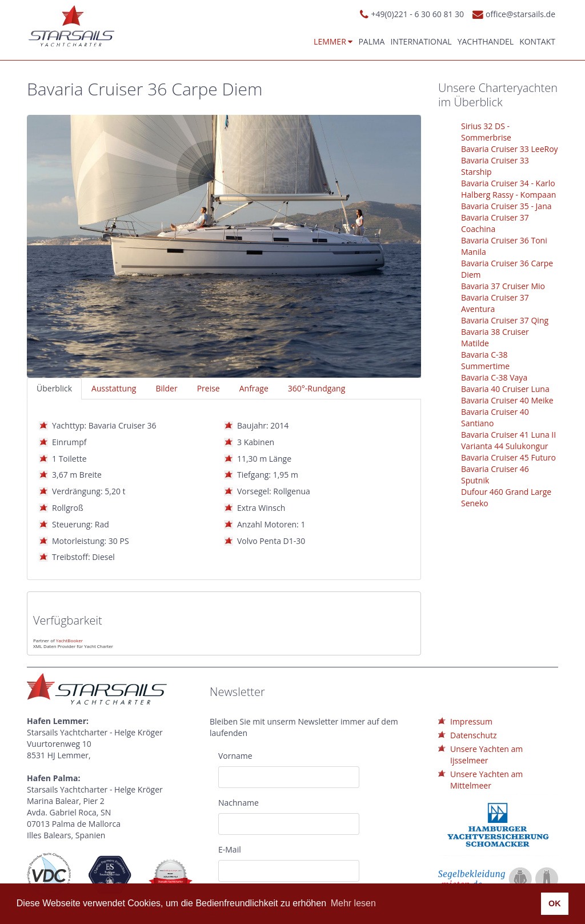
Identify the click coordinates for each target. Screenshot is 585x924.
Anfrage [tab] (254, 388)
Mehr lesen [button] (353, 903)
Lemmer (333, 41)
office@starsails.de (520, 14)
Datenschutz (473, 735)
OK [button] (555, 903)
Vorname (235, 756)
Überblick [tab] (54, 388)
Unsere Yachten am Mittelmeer (486, 780)
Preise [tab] (209, 388)
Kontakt (537, 41)
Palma (371, 41)
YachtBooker (69, 640)
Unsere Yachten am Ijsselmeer (486, 755)
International (421, 41)
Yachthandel (486, 41)
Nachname (239, 803)
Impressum (471, 721)
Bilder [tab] (166, 388)
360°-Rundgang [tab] (316, 388)
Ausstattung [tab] (114, 388)
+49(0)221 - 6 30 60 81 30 (417, 14)
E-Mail (230, 849)
